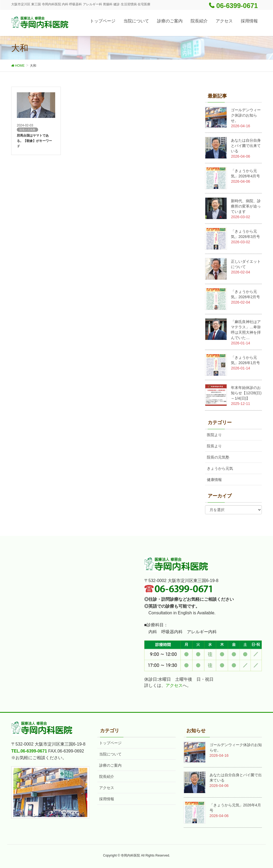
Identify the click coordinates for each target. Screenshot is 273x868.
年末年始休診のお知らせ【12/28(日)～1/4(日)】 (246, 393)
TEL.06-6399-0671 (29, 751)
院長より (214, 446)
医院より (214, 435)
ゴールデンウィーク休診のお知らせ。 (246, 115)
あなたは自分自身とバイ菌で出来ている (246, 146)
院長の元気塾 (218, 457)
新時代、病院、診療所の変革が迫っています (246, 206)
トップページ (110, 743)
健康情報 (214, 480)
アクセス (174, 685)
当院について (110, 754)
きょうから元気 (220, 468)
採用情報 (107, 799)
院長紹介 (107, 777)
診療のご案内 (110, 765)
